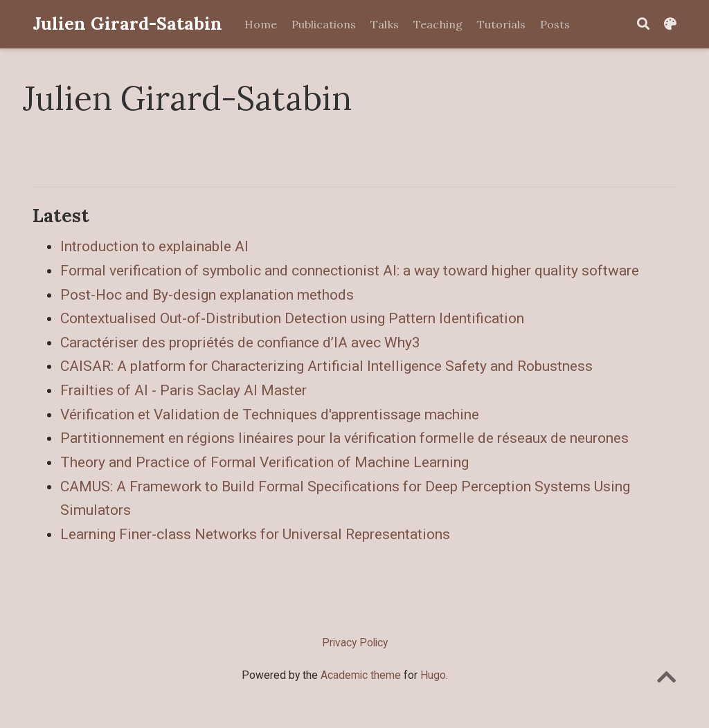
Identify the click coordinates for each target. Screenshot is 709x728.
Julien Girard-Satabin (127, 24)
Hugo (433, 675)
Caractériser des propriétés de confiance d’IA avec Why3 (240, 343)
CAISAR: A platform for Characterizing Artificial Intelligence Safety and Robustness (326, 366)
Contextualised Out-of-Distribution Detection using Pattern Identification (292, 318)
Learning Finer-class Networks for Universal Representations (255, 534)
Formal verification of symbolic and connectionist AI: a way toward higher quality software (350, 271)
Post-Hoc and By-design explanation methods (207, 295)
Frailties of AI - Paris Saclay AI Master (183, 390)
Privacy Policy (355, 643)
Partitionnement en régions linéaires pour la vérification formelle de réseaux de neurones (344, 438)
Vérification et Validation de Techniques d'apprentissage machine (270, 415)
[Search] (643, 25)
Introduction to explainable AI (154, 246)
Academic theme (361, 675)
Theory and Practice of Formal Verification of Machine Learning (264, 462)
